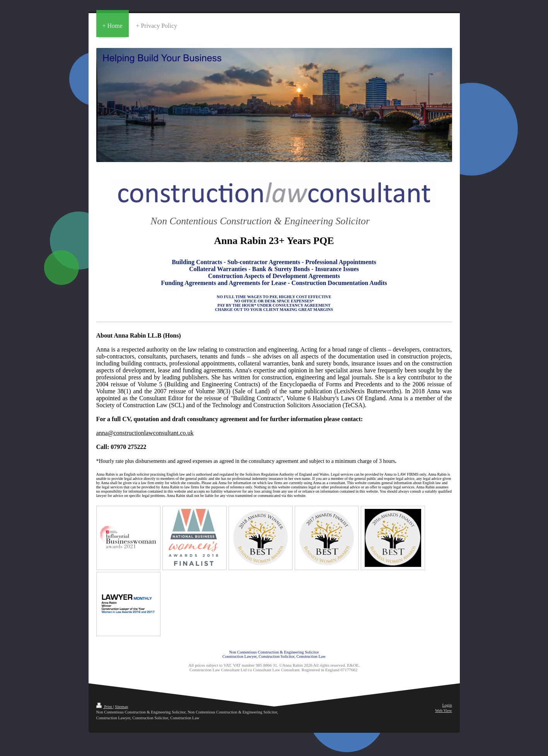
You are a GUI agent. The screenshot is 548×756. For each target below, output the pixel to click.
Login (447, 705)
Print (105, 707)
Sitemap (121, 707)
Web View (444, 711)
